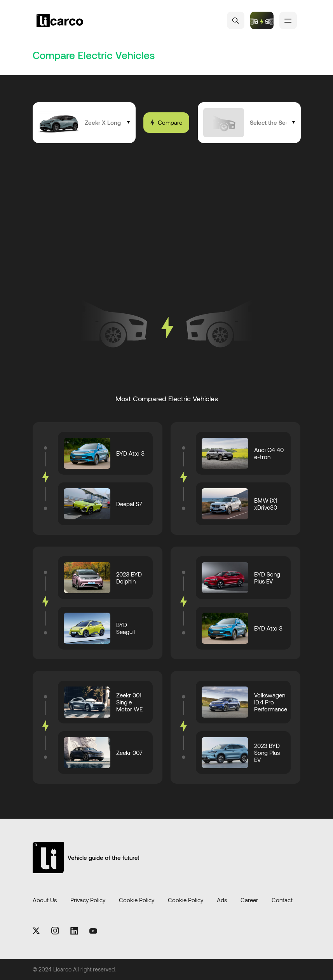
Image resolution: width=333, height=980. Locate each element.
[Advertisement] (173, 213)
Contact (282, 900)
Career (249, 900)
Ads (222, 900)
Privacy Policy (88, 900)
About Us (45, 900)
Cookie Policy (137, 900)
